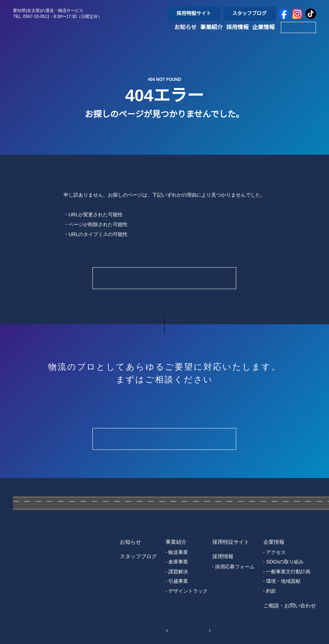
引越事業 (178, 581)
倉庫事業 (178, 562)
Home (164, 278)
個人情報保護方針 (138, 630)
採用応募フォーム (235, 567)
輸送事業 (178, 552)
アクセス (276, 552)
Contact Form (164, 439)
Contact (298, 35)
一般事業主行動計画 (289, 572)
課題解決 (178, 572)
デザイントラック (188, 591)
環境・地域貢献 (284, 581)
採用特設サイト (194, 13)
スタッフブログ (250, 13)
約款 (271, 591)
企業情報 (264, 35)
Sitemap (195, 630)
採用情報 (238, 35)
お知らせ (186, 35)
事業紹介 (212, 35)
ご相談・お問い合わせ (290, 605)
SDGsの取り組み (285, 562)
